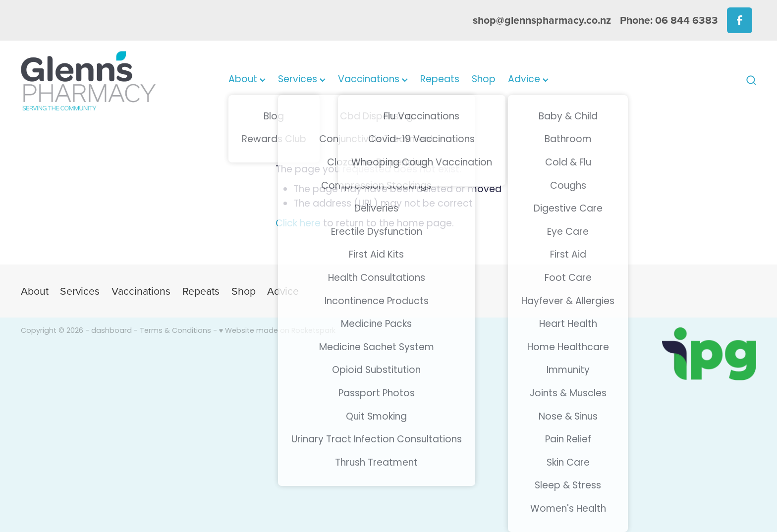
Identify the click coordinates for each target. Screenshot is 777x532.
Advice (528, 80)
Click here (298, 224)
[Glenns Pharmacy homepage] (94, 80)
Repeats (440, 80)
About (247, 80)
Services (302, 80)
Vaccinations (373, 80)
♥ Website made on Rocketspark (277, 331)
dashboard (111, 331)
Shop (484, 80)
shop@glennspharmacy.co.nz (542, 20)
